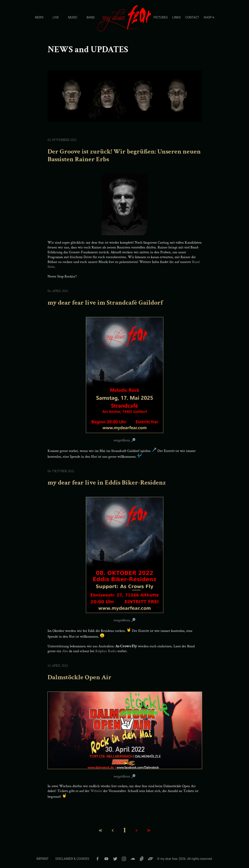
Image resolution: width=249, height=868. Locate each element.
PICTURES (161, 17)
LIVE (56, 17)
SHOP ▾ (209, 17)
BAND (91, 17)
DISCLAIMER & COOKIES (72, 859)
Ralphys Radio (106, 651)
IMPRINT (42, 859)
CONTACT (192, 17)
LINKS (176, 17)
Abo (65, 651)
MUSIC (73, 17)
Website (96, 791)
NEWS (39, 17)
